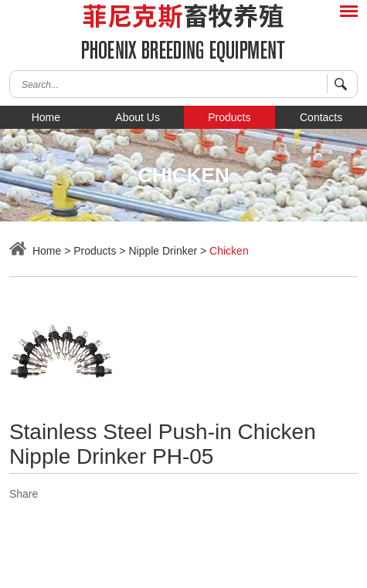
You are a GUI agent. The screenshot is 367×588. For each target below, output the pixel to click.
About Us (138, 117)
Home (46, 117)
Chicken (229, 251)
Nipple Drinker (163, 251)
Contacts (321, 117)
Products (229, 117)
